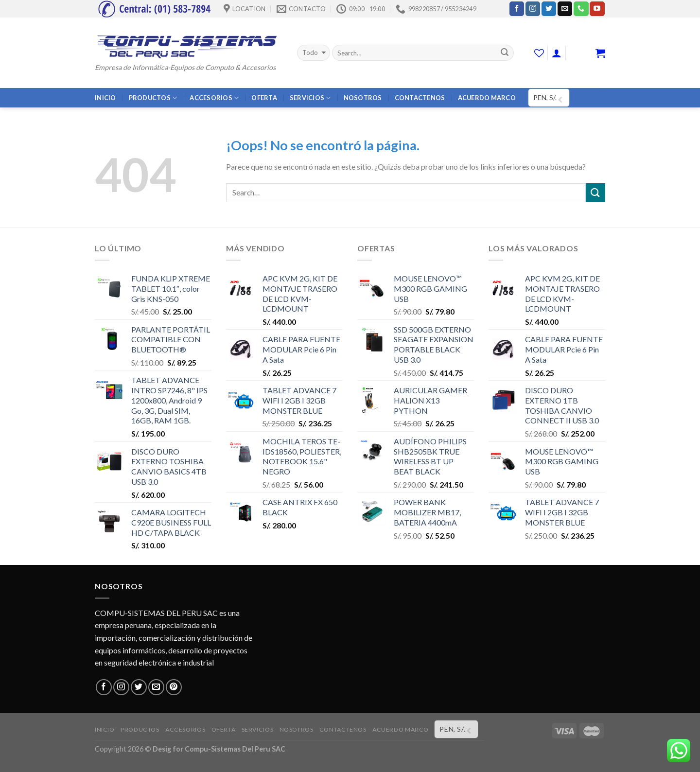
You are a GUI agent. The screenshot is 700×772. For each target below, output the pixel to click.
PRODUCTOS (153, 98)
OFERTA (264, 98)
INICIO (105, 98)
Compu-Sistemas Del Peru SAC (235, 749)
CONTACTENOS (420, 98)
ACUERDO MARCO (487, 98)
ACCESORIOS (214, 98)
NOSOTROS (363, 98)
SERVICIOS (310, 98)
